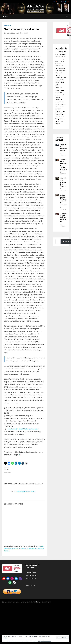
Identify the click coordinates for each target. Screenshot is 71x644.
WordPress (42, 602)
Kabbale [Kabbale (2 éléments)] (62, 82)
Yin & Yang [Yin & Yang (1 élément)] (61, 121)
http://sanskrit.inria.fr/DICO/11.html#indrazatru (23, 429)
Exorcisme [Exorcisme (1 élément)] (57, 75)
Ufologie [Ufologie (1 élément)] (63, 117)
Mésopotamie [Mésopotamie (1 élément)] (58, 95)
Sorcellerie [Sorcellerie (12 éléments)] (60, 111)
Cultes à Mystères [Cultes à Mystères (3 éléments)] (61, 71)
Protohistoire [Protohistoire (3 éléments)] (59, 102)
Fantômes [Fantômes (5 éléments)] (59, 77)
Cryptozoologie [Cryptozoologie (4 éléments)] (60, 68)
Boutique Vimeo (31, 572)
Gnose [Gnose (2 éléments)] (64, 78)
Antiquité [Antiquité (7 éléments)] (62, 52)
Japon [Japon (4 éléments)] (57, 82)
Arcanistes (8, 26)
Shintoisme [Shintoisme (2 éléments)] (58, 109)
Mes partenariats (31, 578)
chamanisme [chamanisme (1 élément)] (58, 61)
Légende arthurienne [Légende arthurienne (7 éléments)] (60, 89)
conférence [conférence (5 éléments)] (59, 66)
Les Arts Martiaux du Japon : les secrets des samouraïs (63, 200)
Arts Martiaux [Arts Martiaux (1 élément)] (63, 54)
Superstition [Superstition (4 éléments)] (59, 114)
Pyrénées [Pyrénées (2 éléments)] (64, 104)
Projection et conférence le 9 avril (63, 148)
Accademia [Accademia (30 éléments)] (61, 48)
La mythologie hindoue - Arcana (25, 491)
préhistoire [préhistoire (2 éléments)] (58, 104)
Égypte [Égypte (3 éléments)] (58, 124)
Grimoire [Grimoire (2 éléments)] (61, 80)
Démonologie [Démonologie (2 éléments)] (59, 73)
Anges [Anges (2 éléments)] (57, 52)
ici (19, 455)
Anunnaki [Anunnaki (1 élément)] (57, 54)
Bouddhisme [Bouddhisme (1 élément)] (58, 59)
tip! (61, 31)
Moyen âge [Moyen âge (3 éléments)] (59, 93)
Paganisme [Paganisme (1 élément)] (58, 97)
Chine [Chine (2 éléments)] (63, 61)
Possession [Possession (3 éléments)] (59, 100)
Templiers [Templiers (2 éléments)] (58, 117)
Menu (6, 16)
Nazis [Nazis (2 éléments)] (63, 95)
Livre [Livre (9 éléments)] (57, 85)
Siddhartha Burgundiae (13, 33)
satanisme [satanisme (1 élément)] (62, 107)
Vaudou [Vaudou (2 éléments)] (64, 119)
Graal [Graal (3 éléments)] (57, 80)
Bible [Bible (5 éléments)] (64, 56)
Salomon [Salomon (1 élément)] (57, 107)
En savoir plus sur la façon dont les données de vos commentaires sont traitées (24, 548)
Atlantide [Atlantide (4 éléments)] (58, 56)
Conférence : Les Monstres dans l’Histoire (63, 182)
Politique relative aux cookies (44, 641)
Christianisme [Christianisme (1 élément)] (58, 64)
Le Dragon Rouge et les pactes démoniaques (63, 218)
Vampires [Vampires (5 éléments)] (58, 119)
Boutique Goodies (31, 575)
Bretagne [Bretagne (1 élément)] (63, 59)
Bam (49, 602)
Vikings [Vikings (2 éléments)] (57, 121)
